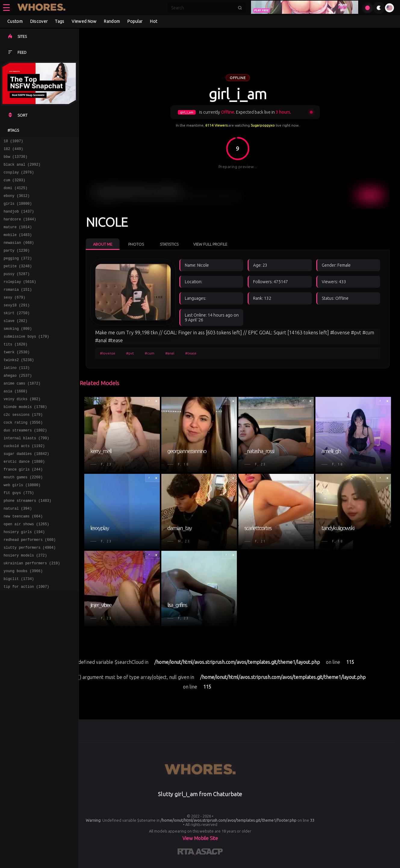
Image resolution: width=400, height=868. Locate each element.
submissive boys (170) (26, 360)
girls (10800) (18, 212)
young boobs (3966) (23, 621)
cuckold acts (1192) (24, 482)
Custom (15, 21)
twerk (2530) (17, 377)
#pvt (130, 353)
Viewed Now (84, 21)
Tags (60, 21)
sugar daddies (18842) (26, 491)
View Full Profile (210, 244)
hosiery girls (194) (24, 578)
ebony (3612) (17, 203)
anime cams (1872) (22, 412)
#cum (150, 353)
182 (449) (13, 150)
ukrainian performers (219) (32, 613)
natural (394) (18, 552)
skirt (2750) (17, 334)
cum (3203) (14, 185)
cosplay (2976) (19, 177)
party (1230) (17, 264)
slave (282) (16, 342)
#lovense (108, 353)
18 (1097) (13, 142)
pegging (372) (18, 273)
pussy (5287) (17, 290)
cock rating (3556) (23, 456)
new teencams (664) (23, 560)
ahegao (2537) (18, 403)
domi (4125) (16, 194)
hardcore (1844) (20, 229)
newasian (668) (19, 255)
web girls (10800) (22, 525)
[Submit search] (240, 8)
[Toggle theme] (379, 8)
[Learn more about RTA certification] (187, 853)
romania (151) (18, 307)
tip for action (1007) (26, 639)
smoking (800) (18, 351)
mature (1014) (18, 238)
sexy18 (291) (17, 325)
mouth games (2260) (23, 517)
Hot (153, 21)
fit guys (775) (19, 534)
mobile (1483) (18, 246)
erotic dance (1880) (24, 499)
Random (112, 21)
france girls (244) (23, 508)
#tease (191, 353)
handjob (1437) (19, 220)
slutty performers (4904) (30, 595)
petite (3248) (18, 281)
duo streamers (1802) (25, 464)
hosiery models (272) (25, 604)
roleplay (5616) (20, 299)
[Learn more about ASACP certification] (209, 853)
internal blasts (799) (26, 473)
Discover (39, 21)
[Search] (203, 8)
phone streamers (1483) (27, 543)
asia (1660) (16, 421)
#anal (170, 353)
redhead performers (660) (30, 586)
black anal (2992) (22, 168)
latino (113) (17, 395)
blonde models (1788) (25, 438)
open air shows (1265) (26, 569)
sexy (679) (14, 316)
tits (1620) (16, 368)
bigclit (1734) (19, 630)
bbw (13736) (16, 159)
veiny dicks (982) (22, 429)
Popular (135, 21)
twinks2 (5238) (19, 386)
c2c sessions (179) (23, 447)
